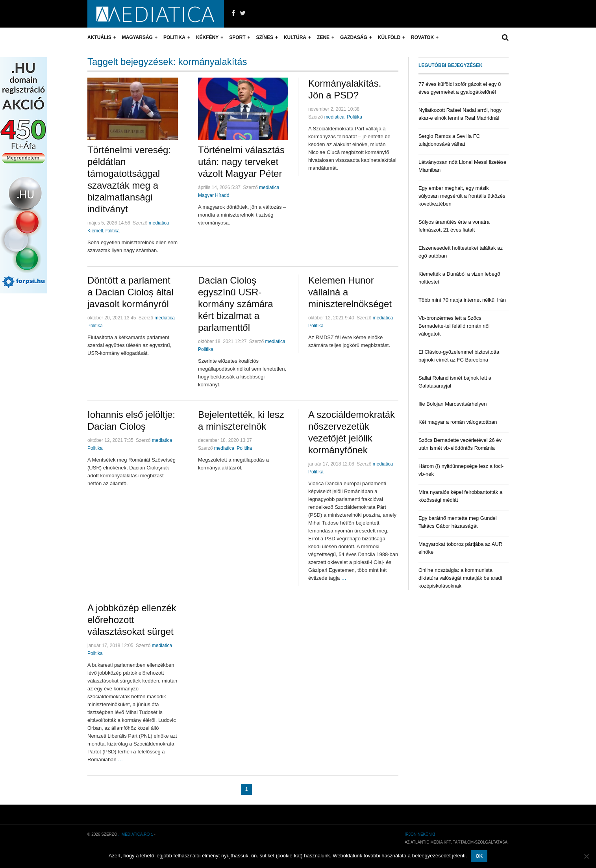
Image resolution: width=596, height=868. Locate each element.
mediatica (159, 223)
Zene (323, 37)
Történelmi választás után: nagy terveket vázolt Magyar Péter (241, 162)
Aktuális (99, 37)
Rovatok (422, 37)
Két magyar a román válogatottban (458, 422)
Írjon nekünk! (420, 834)
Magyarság (137, 37)
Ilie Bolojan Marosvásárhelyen (453, 404)
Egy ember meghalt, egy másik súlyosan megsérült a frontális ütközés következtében (462, 196)
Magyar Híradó (214, 195)
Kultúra (295, 37)
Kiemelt (95, 231)
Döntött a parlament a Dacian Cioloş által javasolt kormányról (130, 292)
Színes (265, 37)
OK (479, 856)
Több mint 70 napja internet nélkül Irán (462, 300)
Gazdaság (354, 37)
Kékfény (207, 37)
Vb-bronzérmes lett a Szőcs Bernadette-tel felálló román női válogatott (454, 326)
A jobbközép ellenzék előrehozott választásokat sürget (132, 620)
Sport (237, 37)
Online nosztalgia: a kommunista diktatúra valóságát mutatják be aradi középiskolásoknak (460, 578)
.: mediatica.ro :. (136, 834)
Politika (174, 37)
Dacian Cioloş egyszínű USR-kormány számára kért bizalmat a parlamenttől (236, 304)
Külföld (389, 37)
